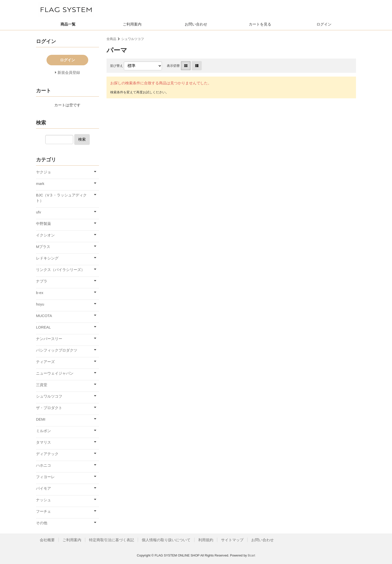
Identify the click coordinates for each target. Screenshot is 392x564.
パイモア (43, 488)
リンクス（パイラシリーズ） (60, 270)
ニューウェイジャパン (55, 373)
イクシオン (45, 235)
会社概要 (47, 540)
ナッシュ (43, 500)
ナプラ (42, 281)
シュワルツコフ (133, 39)
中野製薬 (43, 224)
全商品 (111, 39)
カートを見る (260, 24)
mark (40, 184)
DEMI (41, 419)
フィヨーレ (45, 477)
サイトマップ (232, 540)
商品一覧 (68, 24)
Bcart (251, 555)
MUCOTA (44, 316)
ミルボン (43, 431)
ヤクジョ (43, 172)
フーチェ (43, 511)
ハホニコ (43, 465)
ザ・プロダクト (49, 408)
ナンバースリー (49, 339)
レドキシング (47, 258)
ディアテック (47, 454)
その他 (42, 523)
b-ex (40, 293)
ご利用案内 (132, 24)
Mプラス (43, 247)
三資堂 (42, 385)
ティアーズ (45, 362)
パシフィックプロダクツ (57, 350)
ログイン (324, 24)
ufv (38, 212)
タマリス (43, 442)
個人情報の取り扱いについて (166, 540)
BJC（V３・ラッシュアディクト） (61, 198)
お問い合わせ (196, 24)
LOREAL (43, 327)
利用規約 (206, 540)
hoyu (40, 304)
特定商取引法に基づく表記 (111, 540)
